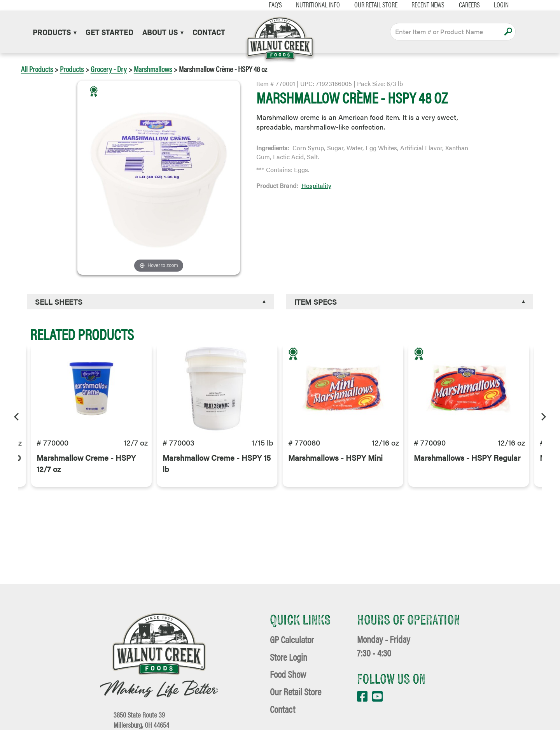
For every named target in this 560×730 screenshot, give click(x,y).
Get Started (109, 32)
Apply (508, 32)
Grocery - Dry (109, 69)
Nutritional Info (311, 5)
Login (494, 5)
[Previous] (17, 416)
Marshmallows (153, 69)
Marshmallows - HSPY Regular (467, 464)
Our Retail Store (368, 5)
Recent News (421, 5)
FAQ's (268, 5)
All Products (37, 69)
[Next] (543, 416)
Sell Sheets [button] (59, 302)
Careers (462, 5)
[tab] (150, 302)
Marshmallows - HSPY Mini (335, 464)
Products (55, 32)
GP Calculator (292, 639)
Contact (209, 32)
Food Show (288, 674)
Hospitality (316, 185)
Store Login (289, 657)
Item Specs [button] (316, 302)
